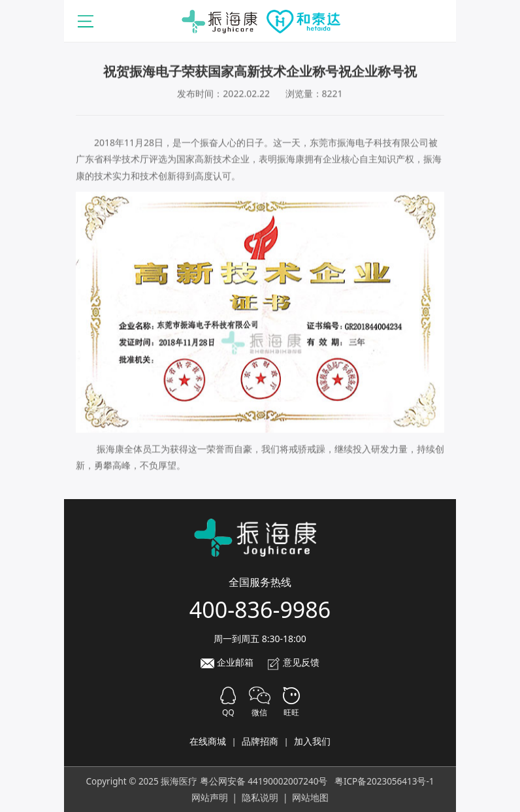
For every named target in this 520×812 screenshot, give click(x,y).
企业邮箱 (227, 662)
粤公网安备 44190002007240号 (264, 781)
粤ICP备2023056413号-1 (384, 781)
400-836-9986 (260, 609)
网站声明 (210, 798)
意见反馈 (293, 662)
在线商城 (208, 741)
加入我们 (312, 741)
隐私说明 (260, 798)
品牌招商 (260, 741)
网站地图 (310, 798)
